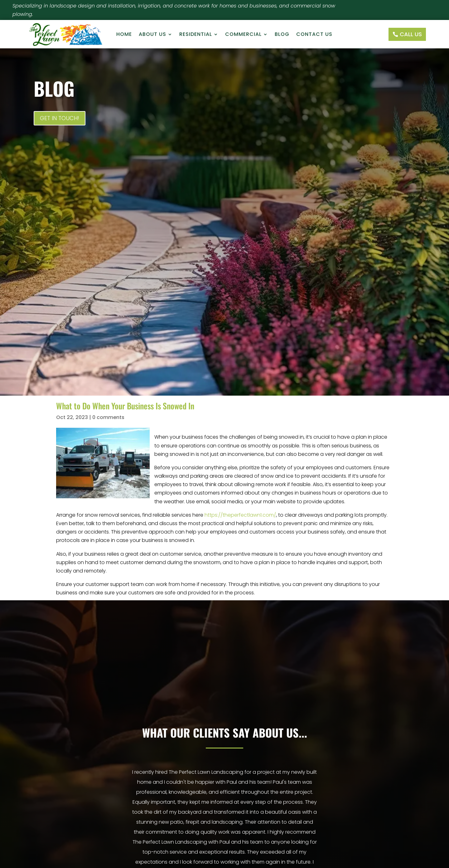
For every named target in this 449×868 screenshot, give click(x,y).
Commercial (243, 35)
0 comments (108, 417)
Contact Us (314, 35)
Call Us (411, 34)
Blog (282, 35)
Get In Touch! (60, 118)
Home (124, 35)
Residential (196, 35)
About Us (152, 35)
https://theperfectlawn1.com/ (240, 515)
